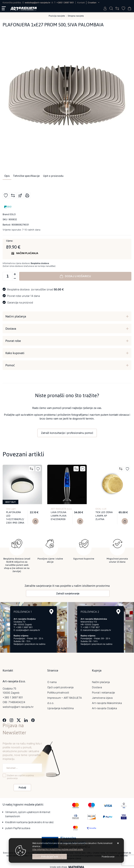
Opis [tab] (7, 176)
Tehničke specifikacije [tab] (26, 176)
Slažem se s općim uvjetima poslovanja (20, 775)
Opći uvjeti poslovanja (60, 686)
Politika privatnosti (58, 691)
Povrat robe (13, 341)
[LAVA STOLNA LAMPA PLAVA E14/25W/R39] (80, 521)
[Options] (108, 857)
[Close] (50, 857)
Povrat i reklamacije (103, 691)
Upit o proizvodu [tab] (53, 176)
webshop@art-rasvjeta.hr (38, 3)
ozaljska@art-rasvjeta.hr (28, 629)
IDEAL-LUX (101, 509)
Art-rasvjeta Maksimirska (107, 702)
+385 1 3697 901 (65, 3)
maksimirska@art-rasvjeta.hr (97, 629)
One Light (11, 509)
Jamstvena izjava (102, 696)
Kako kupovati (15, 353)
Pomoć (10, 365)
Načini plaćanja (16, 316)
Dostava (11, 329)
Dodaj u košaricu (75, 276)
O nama (52, 681)
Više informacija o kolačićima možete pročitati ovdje (58, 849)
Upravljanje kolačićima (60, 707)
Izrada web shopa (59, 866)
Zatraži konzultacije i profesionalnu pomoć (67, 433)
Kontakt (81, 3)
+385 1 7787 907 (91, 626)
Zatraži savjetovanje (68, 592)
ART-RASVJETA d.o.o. (61, 509)
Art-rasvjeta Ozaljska (104, 707)
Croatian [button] (92, 3)
